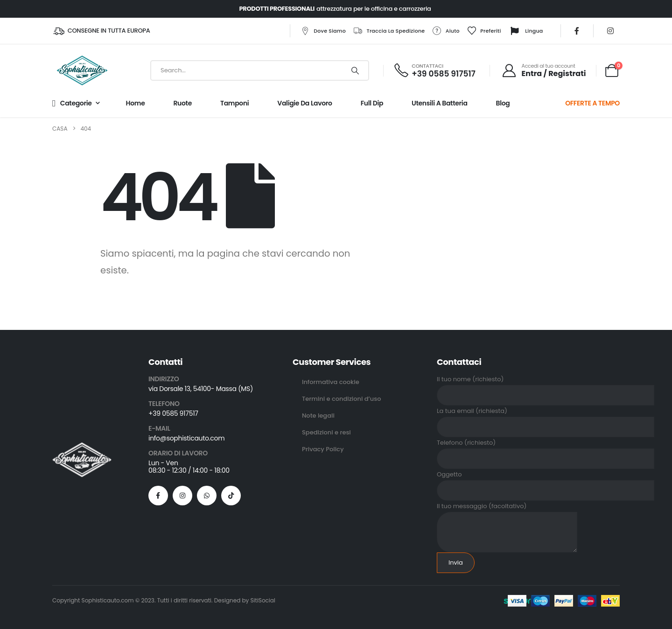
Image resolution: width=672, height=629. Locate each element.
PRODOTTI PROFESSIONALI (277, 9)
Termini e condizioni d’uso (341, 399)
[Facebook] (577, 31)
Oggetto (546, 482)
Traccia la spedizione (389, 31)
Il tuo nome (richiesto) (546, 387)
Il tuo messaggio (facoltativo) (507, 519)
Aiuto (446, 31)
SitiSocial (263, 600)
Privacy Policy (323, 449)
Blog (503, 103)
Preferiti (484, 31)
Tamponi (234, 103)
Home (136, 103)
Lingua (526, 31)
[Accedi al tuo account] (544, 70)
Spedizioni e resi (326, 432)
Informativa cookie (331, 382)
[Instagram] (610, 31)
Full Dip (372, 103)
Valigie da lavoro (304, 103)
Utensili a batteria (439, 103)
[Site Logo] (82, 70)
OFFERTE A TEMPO (592, 103)
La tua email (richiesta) (546, 419)
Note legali (318, 416)
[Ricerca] (355, 70)
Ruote (182, 103)
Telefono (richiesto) (546, 451)
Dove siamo (323, 31)
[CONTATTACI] (434, 71)
